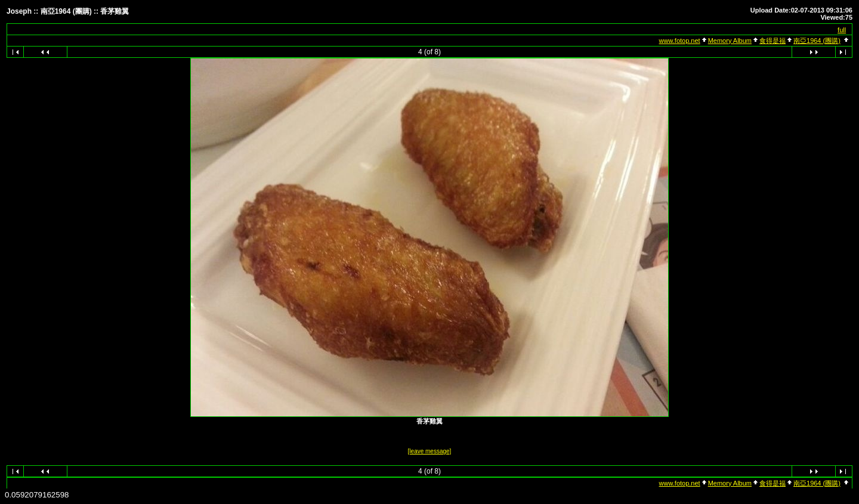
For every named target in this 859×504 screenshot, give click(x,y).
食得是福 (773, 41)
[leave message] (430, 451)
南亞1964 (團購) (817, 41)
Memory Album (730, 41)
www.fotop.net (680, 41)
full (842, 30)
